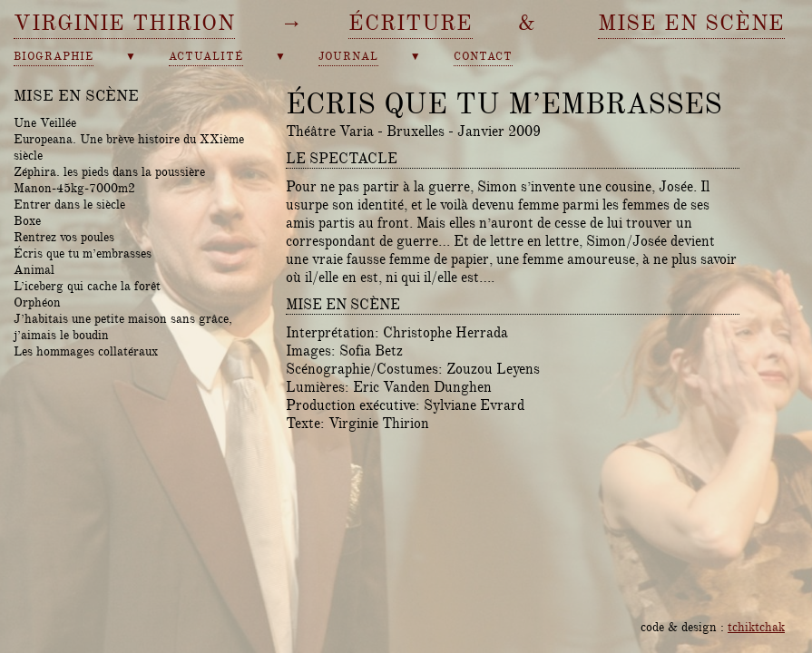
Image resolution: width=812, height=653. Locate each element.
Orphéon (37, 302)
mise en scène (691, 23)
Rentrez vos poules (64, 237)
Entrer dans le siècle (69, 204)
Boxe (27, 220)
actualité (206, 57)
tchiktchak (756, 627)
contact (483, 57)
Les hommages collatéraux (86, 351)
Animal (34, 269)
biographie (54, 57)
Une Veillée (45, 122)
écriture (411, 23)
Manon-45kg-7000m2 (74, 188)
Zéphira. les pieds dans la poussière (109, 171)
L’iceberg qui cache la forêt (87, 286)
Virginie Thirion (124, 23)
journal (348, 57)
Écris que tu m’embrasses (83, 253)
